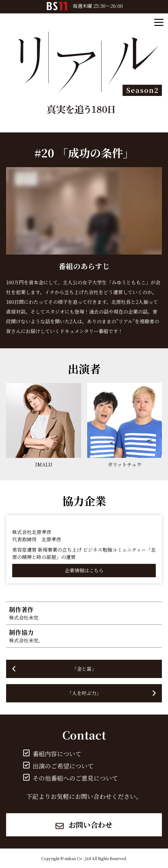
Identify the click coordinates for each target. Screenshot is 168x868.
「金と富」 (84, 669)
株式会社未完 (24, 618)
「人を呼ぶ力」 (84, 693)
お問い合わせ (84, 825)
